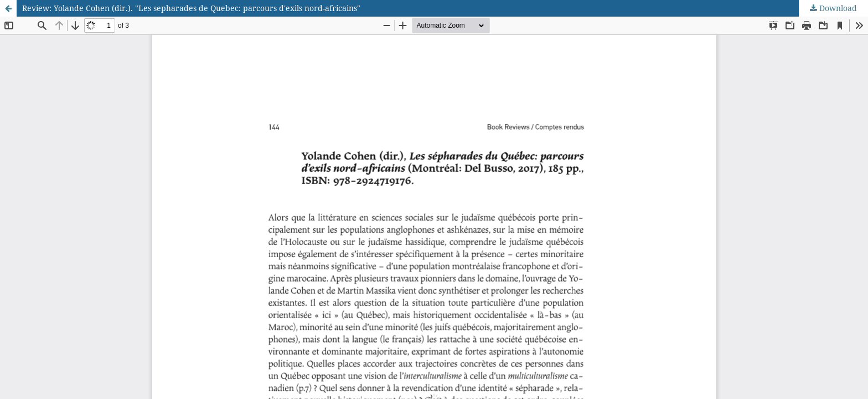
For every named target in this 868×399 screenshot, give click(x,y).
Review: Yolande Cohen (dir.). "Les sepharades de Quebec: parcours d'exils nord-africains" (191, 8)
